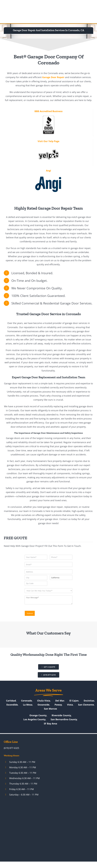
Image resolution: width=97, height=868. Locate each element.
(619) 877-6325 (11, 748)
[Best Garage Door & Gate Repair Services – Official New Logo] (14, 11)
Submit (30, 613)
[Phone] (61, 557)
